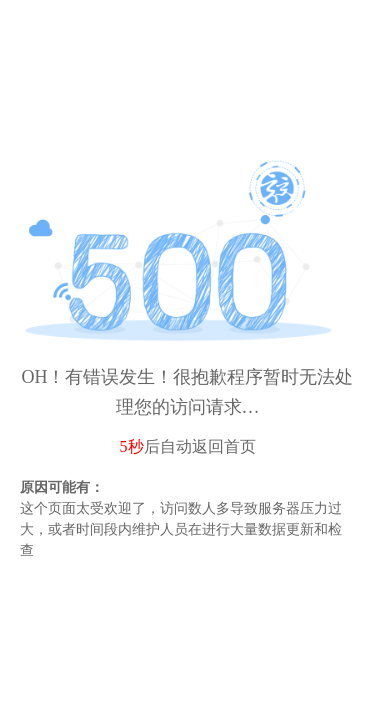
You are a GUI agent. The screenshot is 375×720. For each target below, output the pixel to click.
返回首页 (224, 446)
